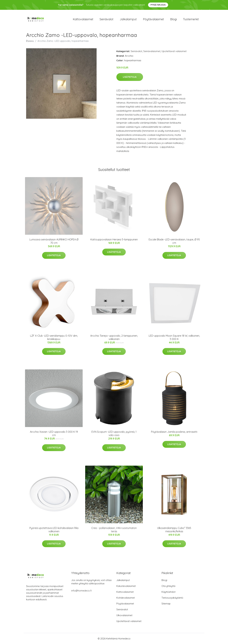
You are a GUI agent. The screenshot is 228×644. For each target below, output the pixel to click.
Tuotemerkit (191, 19)
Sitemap (166, 604)
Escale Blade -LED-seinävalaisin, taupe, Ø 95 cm (174, 241)
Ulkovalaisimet (124, 615)
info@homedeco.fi (81, 591)
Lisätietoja (130, 77)
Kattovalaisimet (83, 19)
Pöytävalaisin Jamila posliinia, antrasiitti (174, 432)
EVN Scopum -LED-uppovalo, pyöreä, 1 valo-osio (114, 433)
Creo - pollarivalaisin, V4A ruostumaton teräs (114, 530)
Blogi (173, 19)
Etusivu (30, 41)
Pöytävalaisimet (153, 19)
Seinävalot (106, 19)
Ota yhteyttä (168, 586)
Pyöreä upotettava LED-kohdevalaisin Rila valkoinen (54, 530)
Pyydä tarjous (158, 5)
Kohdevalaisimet (126, 598)
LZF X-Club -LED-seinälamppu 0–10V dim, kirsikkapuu (54, 337)
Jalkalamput (128, 19)
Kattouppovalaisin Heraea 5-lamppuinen (114, 239)
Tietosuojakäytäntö (172, 598)
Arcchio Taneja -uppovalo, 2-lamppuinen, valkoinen (114, 337)
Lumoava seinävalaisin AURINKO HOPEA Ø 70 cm (54, 241)
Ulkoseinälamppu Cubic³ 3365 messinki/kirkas (174, 530)
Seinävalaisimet (152, 51)
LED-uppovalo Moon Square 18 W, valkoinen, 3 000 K (174, 337)
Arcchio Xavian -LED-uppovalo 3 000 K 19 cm (54, 433)
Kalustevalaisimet (126, 586)
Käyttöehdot (168, 592)
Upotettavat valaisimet (174, 51)
